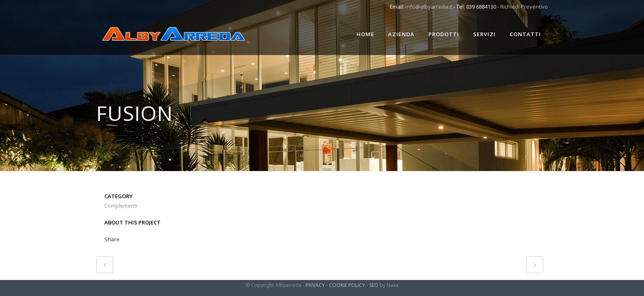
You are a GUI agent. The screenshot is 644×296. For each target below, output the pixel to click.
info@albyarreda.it (429, 7)
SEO (374, 285)
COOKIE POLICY (347, 285)
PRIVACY (315, 285)
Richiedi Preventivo (524, 7)
